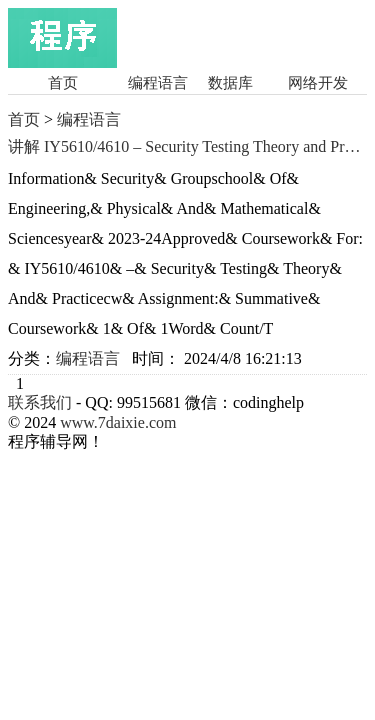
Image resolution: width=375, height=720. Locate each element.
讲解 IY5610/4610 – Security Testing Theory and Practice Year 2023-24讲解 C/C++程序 (187, 147)
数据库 (230, 83)
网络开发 (318, 83)
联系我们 (40, 402)
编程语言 (158, 83)
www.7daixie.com (118, 422)
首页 (63, 83)
